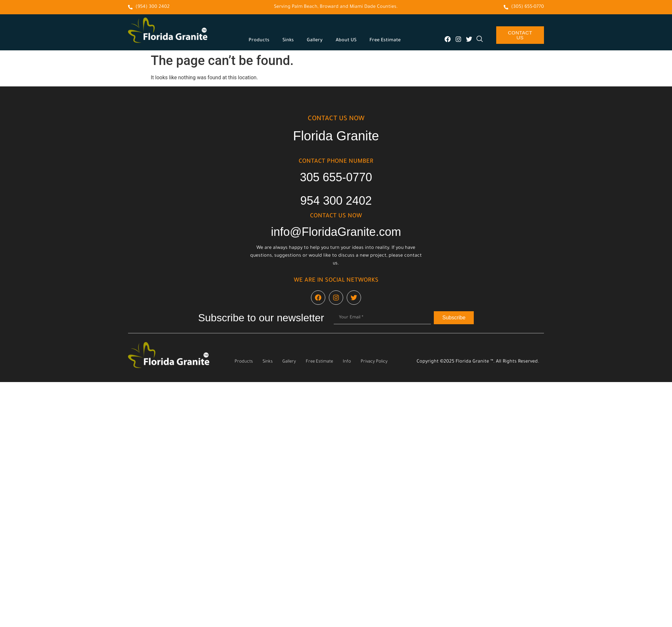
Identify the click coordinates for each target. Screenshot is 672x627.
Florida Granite (336, 136)
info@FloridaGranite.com (336, 232)
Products (259, 41)
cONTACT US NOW (336, 119)
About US (346, 41)
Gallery (315, 41)
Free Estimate (385, 41)
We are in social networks (336, 281)
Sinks (288, 41)
